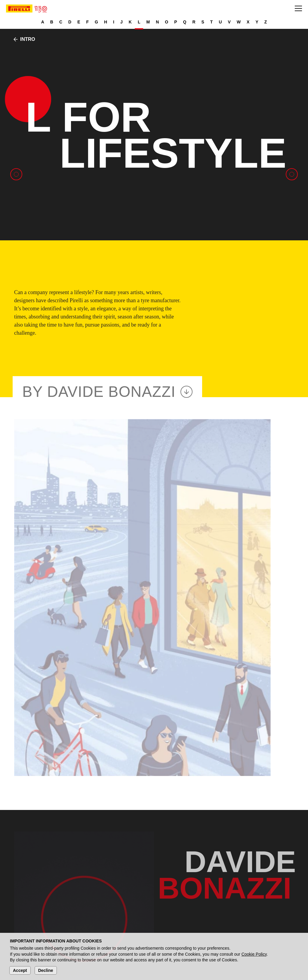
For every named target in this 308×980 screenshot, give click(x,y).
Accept (20, 970)
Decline (46, 970)
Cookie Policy (254, 954)
